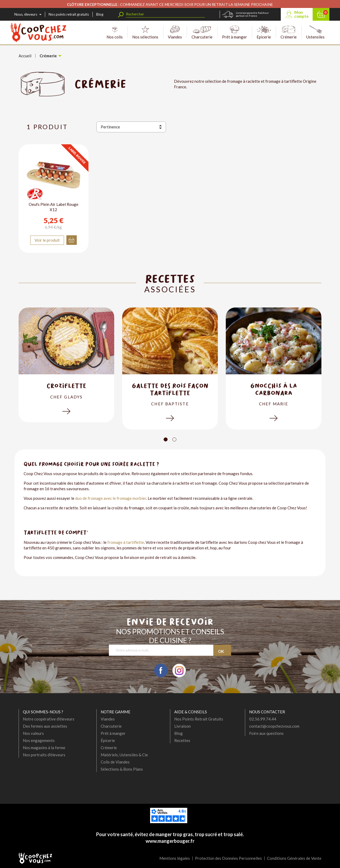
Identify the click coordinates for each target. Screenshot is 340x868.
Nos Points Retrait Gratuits (199, 719)
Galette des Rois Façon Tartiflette (170, 389)
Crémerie (289, 32)
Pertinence (110, 127)
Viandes (175, 32)
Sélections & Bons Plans (122, 769)
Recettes (182, 740)
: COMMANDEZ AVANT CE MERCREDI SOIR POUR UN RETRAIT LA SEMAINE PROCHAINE (170, 4)
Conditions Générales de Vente (294, 858)
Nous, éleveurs (26, 14)
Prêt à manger (235, 32)
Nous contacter (267, 712)
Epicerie (264, 32)
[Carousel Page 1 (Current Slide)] (166, 439)
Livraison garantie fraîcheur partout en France (252, 14)
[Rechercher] (165, 14)
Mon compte (301, 14)
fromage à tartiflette (126, 542)
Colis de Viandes (115, 762)
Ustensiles (315, 32)
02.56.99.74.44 (263, 719)
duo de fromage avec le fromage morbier (111, 498)
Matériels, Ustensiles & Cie (124, 755)
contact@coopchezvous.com (274, 726)
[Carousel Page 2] (174, 439)
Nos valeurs (33, 733)
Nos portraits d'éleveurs (44, 755)
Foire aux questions (266, 733)
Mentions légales (175, 858)
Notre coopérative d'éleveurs (49, 719)
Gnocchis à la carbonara (274, 389)
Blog (100, 14)
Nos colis (115, 32)
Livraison (182, 726)
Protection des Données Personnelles (228, 858)
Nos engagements (39, 740)
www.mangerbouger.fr (170, 841)
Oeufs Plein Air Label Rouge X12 (54, 207)
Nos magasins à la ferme (44, 748)
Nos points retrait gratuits (69, 14)
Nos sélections (145, 32)
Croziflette (66, 386)
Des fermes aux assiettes (45, 726)
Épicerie (108, 740)
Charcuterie (202, 32)
